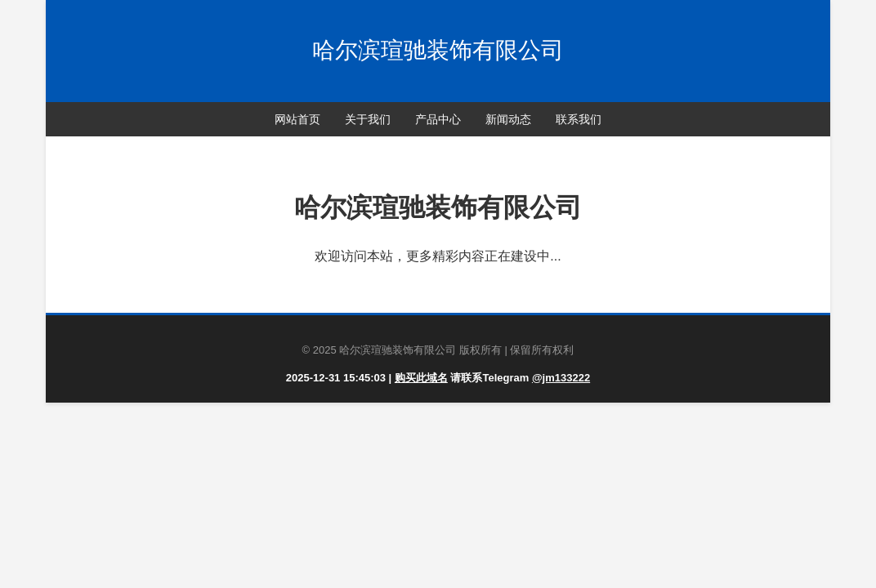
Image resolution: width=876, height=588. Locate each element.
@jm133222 (561, 378)
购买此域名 (421, 378)
